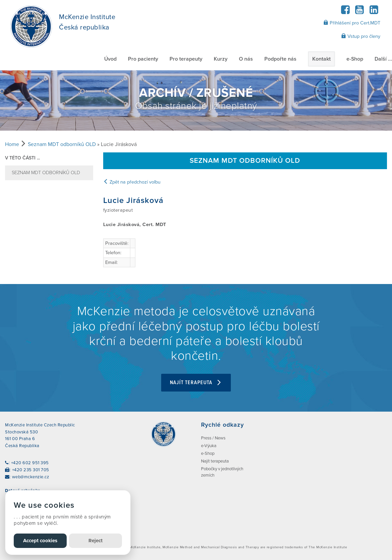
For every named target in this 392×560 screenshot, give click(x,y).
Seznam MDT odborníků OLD (62, 144)
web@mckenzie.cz (31, 477)
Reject (95, 541)
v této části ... (22, 158)
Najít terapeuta (196, 383)
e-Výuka (209, 446)
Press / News (213, 438)
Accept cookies (40, 541)
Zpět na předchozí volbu (132, 182)
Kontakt (321, 59)
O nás (246, 59)
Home (12, 144)
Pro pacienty (143, 59)
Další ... (383, 59)
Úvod (110, 59)
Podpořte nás (280, 59)
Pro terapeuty (186, 59)
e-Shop (355, 59)
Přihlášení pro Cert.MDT (352, 23)
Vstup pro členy (361, 36)
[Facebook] (345, 12)
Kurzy (221, 59)
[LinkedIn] (374, 12)
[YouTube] (360, 12)
